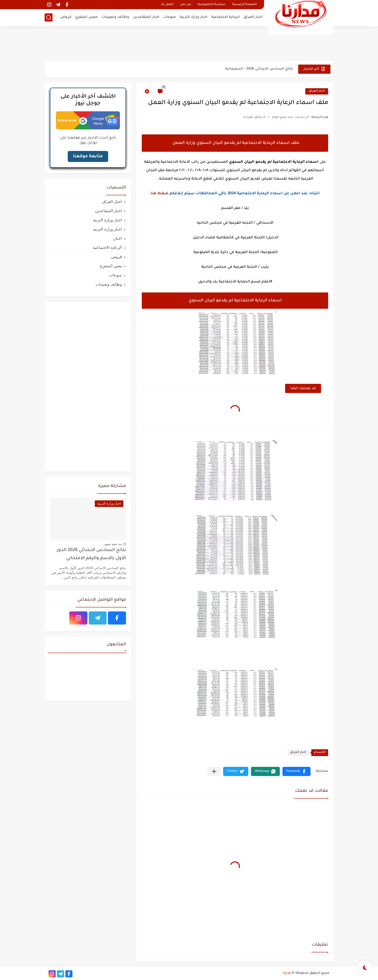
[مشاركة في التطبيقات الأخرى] (214, 771)
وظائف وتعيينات (115, 17)
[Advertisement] (189, 43)
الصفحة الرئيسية (245, 5)
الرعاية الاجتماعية (225, 17)
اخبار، (117, 238)
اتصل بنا (167, 5)
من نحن (185, 5)
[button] (296, 771)
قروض (66, 17)
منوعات (170, 17)
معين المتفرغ (86, 17)
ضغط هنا (159, 194)
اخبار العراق (253, 17)
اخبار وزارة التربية (194, 17)
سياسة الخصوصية (212, 5)
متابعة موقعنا (88, 156)
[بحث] (49, 17)
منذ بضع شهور (113, 544)
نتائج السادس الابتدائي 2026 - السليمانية (259, 69)
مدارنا (287, 973)
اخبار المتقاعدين (146, 17)
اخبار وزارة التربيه (107, 229)
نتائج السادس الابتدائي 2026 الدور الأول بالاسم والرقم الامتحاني (91, 554)
